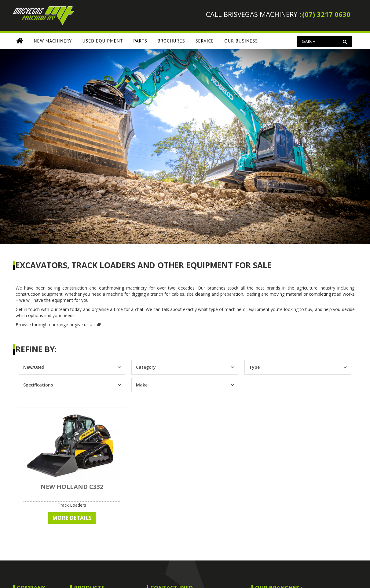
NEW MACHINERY (53, 41)
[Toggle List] (120, 367)
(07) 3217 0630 (326, 14)
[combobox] (67, 367)
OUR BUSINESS (241, 41)
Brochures (171, 41)
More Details (72, 518)
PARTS (140, 41)
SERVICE (205, 41)
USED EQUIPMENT (103, 41)
